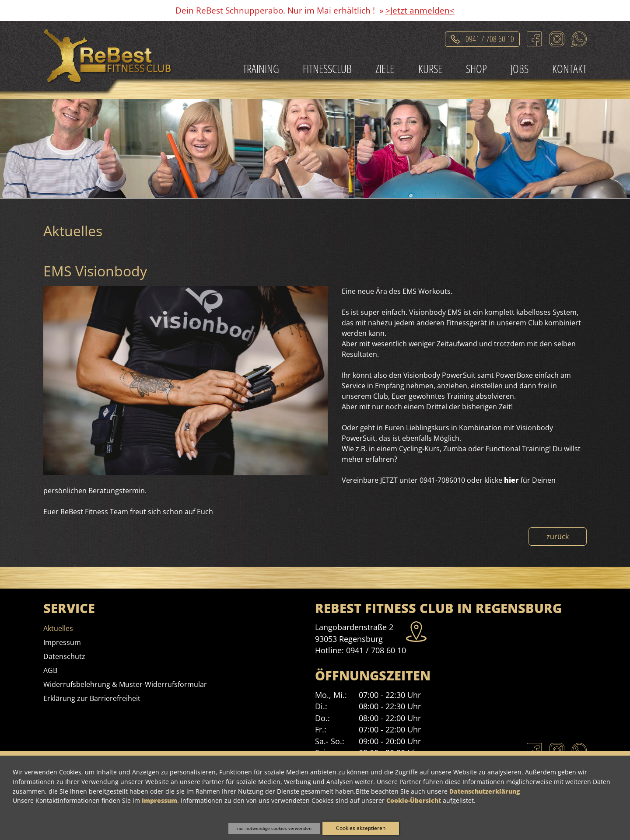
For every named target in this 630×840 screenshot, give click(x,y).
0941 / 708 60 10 (376, 650)
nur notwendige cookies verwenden (274, 828)
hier (511, 480)
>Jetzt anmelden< (420, 10)
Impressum (159, 800)
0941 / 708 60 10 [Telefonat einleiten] (490, 37)
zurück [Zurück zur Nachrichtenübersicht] (558, 537)
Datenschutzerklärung (485, 791)
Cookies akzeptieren (361, 828)
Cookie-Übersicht (414, 800)
